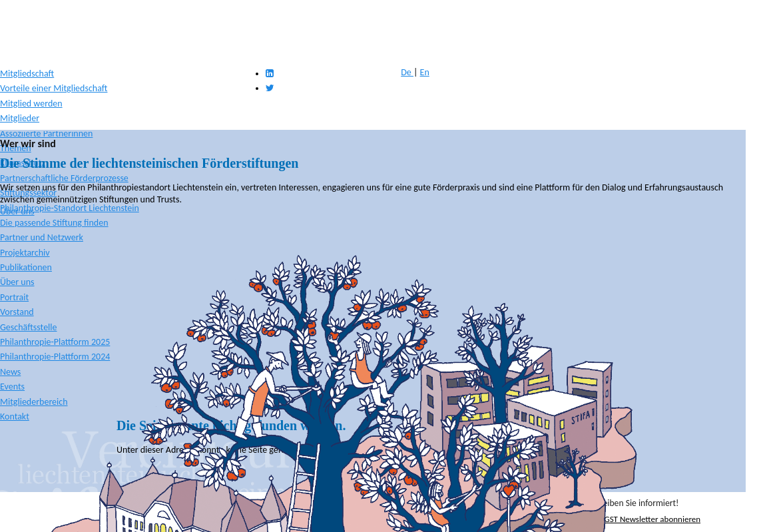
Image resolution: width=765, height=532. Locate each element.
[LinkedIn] (270, 74)
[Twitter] (270, 88)
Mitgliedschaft (27, 74)
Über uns (17, 211)
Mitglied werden (31, 104)
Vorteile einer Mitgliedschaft (54, 88)
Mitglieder (20, 118)
